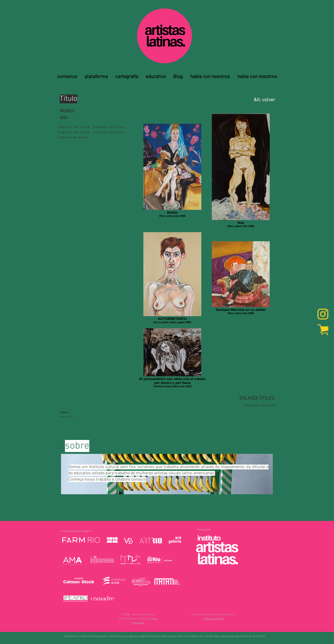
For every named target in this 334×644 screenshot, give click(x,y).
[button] (214, 619)
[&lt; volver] (251, 100)
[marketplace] (323, 329)
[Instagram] (323, 315)
